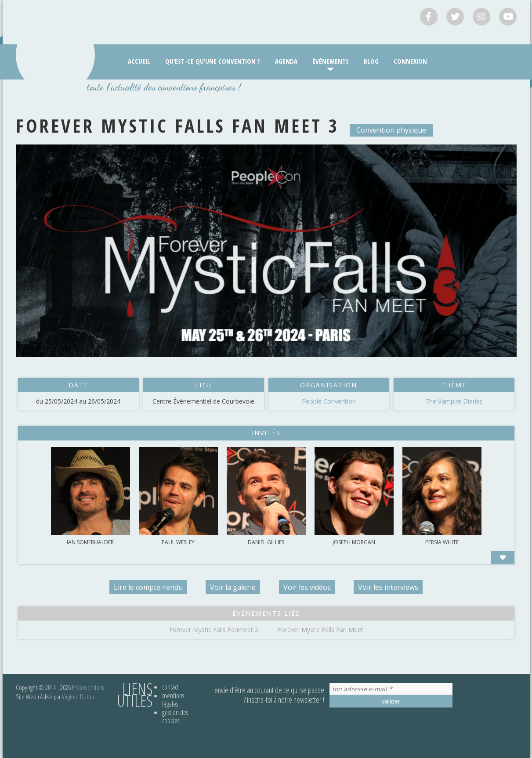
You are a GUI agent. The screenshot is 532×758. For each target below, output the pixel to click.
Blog (371, 61)
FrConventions (88, 687)
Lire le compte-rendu (147, 587)
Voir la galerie (233, 587)
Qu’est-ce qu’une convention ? (213, 61)
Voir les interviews (389, 587)
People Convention (329, 401)
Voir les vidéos (308, 587)
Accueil (139, 61)
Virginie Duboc (78, 697)
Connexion (410, 61)
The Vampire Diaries (454, 401)
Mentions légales (173, 700)
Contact (170, 687)
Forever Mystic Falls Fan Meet (320, 630)
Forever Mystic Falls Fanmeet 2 (214, 630)
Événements (331, 61)
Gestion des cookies (175, 716)
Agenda (286, 61)
